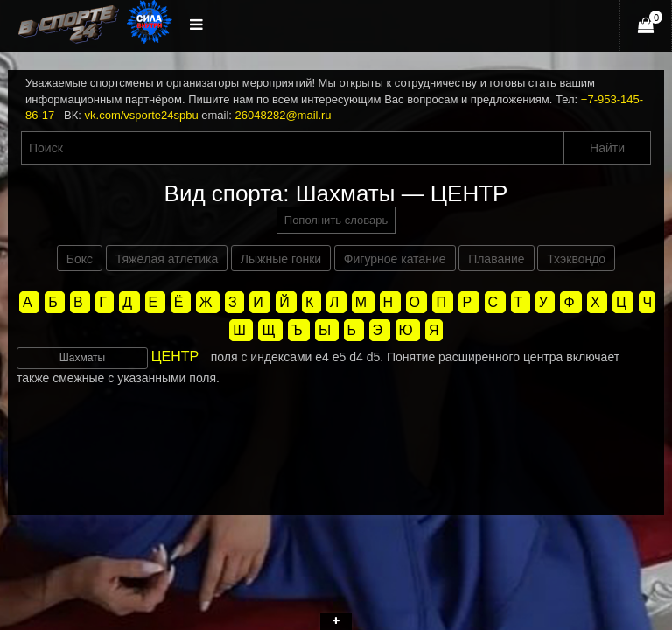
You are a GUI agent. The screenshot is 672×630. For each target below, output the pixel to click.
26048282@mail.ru (283, 115)
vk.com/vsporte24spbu (142, 115)
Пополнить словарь (336, 220)
